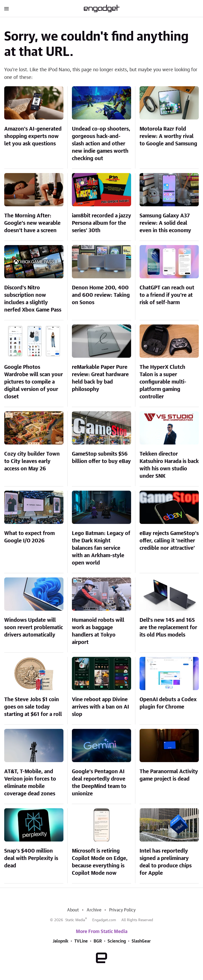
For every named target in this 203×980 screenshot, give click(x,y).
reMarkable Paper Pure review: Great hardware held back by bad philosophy (100, 378)
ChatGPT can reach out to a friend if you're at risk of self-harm (167, 295)
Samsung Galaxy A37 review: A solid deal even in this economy (165, 223)
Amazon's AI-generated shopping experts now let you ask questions (33, 136)
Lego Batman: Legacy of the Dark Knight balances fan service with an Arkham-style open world (101, 548)
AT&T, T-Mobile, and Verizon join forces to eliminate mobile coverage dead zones (30, 783)
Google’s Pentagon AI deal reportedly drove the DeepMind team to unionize (99, 783)
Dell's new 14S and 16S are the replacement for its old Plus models (168, 628)
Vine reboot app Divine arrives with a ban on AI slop (100, 707)
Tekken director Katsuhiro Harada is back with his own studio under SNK (169, 465)
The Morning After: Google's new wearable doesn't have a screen (32, 223)
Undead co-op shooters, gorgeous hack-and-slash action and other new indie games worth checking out (101, 144)
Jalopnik (61, 941)
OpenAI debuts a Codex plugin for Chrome (168, 703)
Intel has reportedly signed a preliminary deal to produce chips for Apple (166, 862)
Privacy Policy (123, 910)
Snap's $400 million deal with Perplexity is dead (31, 858)
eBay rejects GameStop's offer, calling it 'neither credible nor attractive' (169, 541)
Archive (94, 910)
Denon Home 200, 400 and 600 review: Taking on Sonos (101, 295)
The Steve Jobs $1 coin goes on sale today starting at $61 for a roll (33, 707)
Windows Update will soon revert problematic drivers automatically (34, 628)
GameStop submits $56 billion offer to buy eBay (101, 458)
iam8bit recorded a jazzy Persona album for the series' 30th (101, 223)
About (73, 910)
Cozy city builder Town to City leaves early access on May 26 (32, 461)
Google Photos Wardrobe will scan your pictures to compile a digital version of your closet (34, 382)
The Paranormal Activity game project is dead (169, 775)
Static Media (75, 920)
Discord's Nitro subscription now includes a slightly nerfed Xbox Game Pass (33, 299)
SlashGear (141, 941)
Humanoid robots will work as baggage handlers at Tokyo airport (98, 631)
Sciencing (117, 941)
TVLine (81, 941)
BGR (98, 941)
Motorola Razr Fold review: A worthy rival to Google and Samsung (168, 136)
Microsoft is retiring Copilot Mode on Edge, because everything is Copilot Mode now (100, 862)
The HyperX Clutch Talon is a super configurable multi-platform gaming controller (163, 382)
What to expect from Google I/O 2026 (29, 537)
